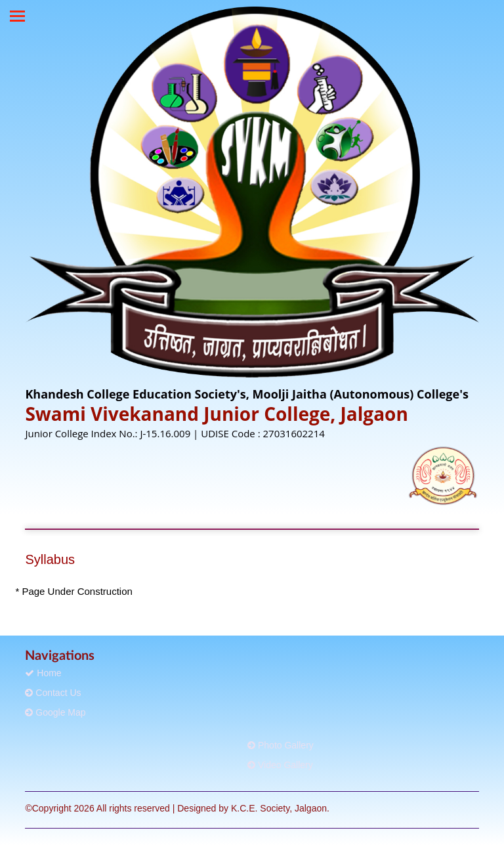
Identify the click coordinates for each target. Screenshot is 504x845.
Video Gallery (280, 765)
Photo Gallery (281, 745)
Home (43, 673)
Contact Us (53, 693)
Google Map (55, 712)
